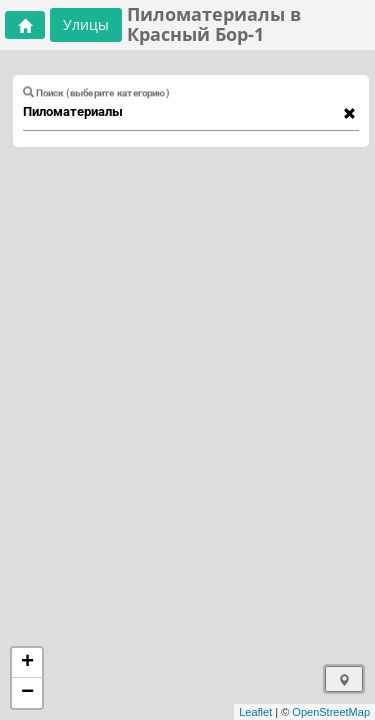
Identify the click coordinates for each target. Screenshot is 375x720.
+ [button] (27, 663)
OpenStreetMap (331, 712)
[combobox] (181, 112)
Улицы (86, 24)
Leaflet (255, 712)
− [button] (27, 693)
